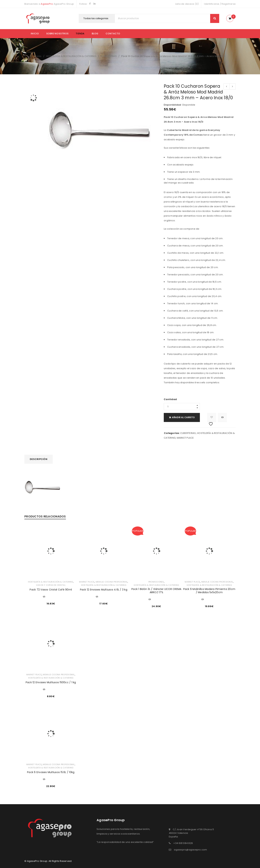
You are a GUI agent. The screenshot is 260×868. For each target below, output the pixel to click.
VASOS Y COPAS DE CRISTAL (51, 585)
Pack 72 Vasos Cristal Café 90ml (51, 590)
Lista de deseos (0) (187, 4)
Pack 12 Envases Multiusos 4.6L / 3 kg (104, 590)
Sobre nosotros (57, 34)
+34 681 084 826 (183, 843)
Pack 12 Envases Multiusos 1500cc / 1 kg (51, 682)
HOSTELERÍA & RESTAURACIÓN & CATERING (71, 56)
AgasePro (47, 4)
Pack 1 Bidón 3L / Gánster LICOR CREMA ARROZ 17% (156, 591)
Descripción (39, 459)
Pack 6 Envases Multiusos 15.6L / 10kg (51, 772)
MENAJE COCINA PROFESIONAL (112, 582)
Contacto (113, 34)
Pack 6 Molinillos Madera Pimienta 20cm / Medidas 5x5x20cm (209, 591)
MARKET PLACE (185, 438)
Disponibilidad (173, 105)
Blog (95, 34)
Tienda (80, 34)
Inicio (35, 34)
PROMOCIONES (156, 582)
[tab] (39, 459)
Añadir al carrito (186, 417)
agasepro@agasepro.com (190, 850)
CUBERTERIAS (109, 56)
